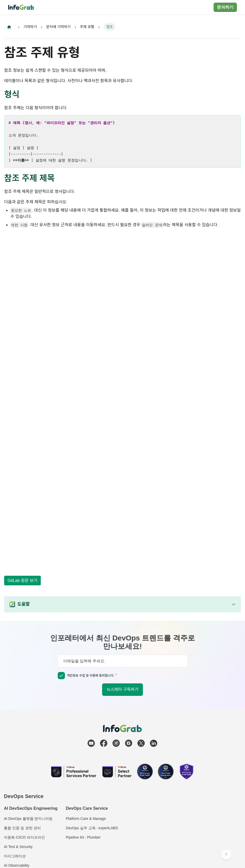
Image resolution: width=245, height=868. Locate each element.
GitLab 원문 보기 (22, 581)
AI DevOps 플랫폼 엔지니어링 (28, 819)
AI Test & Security (18, 847)
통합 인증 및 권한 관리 (22, 828)
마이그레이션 (15, 856)
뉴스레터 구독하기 (122, 689)
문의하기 (225, 7)
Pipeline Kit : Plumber (83, 837)
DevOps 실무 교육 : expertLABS (92, 828)
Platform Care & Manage (86, 819)
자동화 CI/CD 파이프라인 (24, 837)
